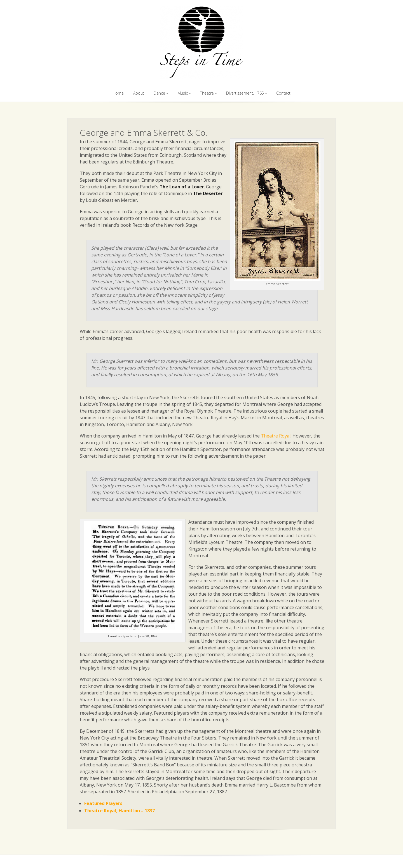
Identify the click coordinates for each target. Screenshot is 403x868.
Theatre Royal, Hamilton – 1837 (120, 811)
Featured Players (103, 803)
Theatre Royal (276, 436)
